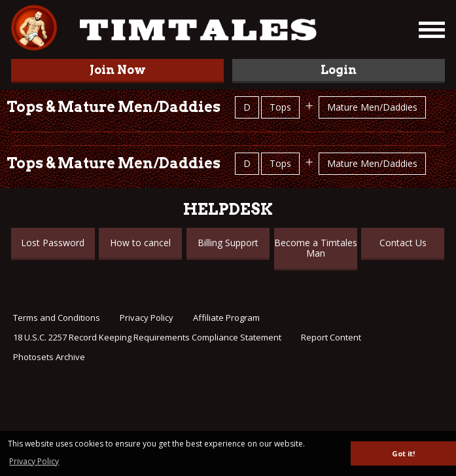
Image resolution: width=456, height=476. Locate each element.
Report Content (331, 337)
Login (339, 70)
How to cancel (140, 243)
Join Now (118, 70)
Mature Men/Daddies (372, 107)
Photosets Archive (49, 357)
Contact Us (403, 243)
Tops (280, 107)
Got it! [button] (403, 453)
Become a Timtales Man (316, 248)
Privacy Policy (147, 318)
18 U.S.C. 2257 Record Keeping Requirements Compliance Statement (147, 337)
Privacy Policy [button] (34, 461)
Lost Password (53, 243)
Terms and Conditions (57, 318)
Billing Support (228, 243)
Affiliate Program (226, 318)
